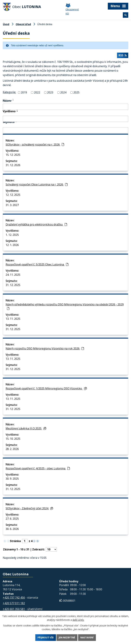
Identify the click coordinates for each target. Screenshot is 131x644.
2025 (76, 93)
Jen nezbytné (67, 637)
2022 (37, 93)
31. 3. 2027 (12, 206)
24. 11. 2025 (13, 275)
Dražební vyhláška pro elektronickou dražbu (36, 225)
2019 (24, 93)
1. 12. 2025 (12, 235)
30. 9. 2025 (12, 479)
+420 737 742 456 (14, 598)
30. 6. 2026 (12, 530)
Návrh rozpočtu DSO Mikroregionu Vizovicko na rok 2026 (45, 349)
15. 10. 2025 (13, 439)
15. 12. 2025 (13, 155)
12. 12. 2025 (13, 195)
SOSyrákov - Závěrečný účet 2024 (29, 509)
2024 (63, 93)
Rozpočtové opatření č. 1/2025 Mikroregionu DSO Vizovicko (46, 389)
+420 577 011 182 (14, 604)
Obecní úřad (23, 24)
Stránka (15, 542)
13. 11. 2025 (13, 319)
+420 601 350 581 (14, 610)
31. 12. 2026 (13, 166)
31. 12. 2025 (13, 286)
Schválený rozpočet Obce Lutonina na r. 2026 (37, 185)
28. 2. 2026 (12, 450)
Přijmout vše (45, 637)
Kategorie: (9, 93)
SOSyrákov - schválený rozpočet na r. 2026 (35, 145)
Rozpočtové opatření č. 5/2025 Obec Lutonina (37, 265)
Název (7, 101)
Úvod (6, 24)
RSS (122, 56)
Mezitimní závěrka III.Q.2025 (26, 429)
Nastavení (88, 637)
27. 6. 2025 (12, 519)
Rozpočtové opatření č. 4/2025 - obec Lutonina (38, 469)
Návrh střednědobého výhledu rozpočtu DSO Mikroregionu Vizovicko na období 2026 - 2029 (65, 307)
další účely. (78, 619)
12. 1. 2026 (12, 246)
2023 (50, 93)
